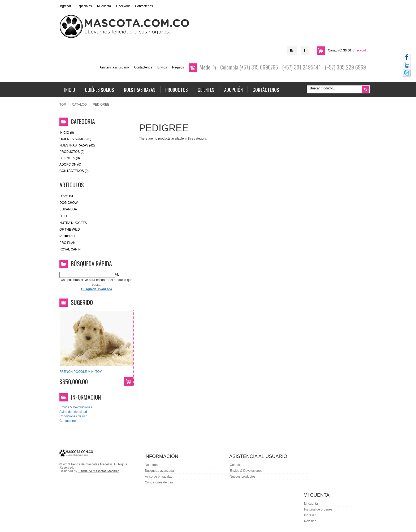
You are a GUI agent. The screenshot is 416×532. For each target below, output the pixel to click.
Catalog (79, 105)
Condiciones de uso (73, 416)
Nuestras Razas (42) (77, 145)
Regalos (178, 67)
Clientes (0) (70, 158)
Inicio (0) (67, 133)
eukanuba (68, 209)
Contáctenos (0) (74, 171)
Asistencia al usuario (114, 67)
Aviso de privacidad (73, 412)
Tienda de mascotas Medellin (99, 471)
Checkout (123, 6)
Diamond (67, 196)
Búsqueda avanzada (159, 471)
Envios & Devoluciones (76, 407)
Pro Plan (68, 243)
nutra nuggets (73, 223)
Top (63, 105)
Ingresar (65, 6)
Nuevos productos (243, 477)
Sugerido (82, 302)
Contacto (236, 465)
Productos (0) (72, 152)
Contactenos (144, 6)
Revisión (310, 521)
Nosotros (151, 465)
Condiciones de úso (159, 482)
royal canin (70, 249)
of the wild (70, 230)
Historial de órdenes (318, 509)
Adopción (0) (70, 165)
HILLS (64, 216)
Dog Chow (69, 203)
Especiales (84, 6)
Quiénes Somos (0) (75, 139)
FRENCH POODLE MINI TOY (81, 372)
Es (292, 51)
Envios (162, 67)
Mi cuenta (104, 6)
